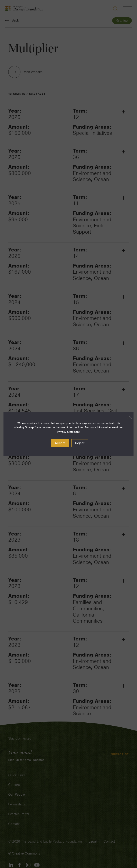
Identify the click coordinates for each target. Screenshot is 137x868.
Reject (80, 443)
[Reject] (128, 417)
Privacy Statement (68, 432)
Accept (60, 443)
